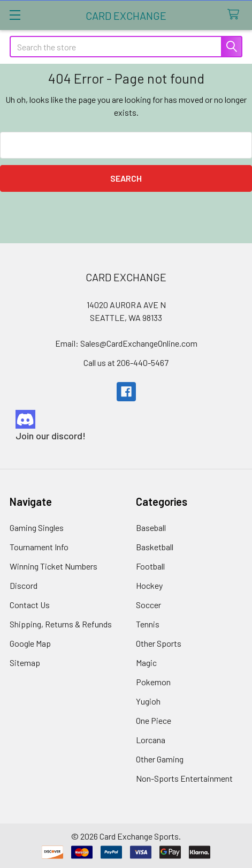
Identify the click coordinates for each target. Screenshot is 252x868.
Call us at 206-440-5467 (126, 362)
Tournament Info (39, 547)
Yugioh (148, 701)
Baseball (151, 527)
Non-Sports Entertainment (184, 778)
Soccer (148, 605)
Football (150, 566)
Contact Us (30, 605)
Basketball (155, 547)
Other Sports (159, 643)
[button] (126, 419)
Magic (146, 663)
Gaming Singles (37, 527)
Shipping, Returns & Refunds (61, 624)
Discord (24, 585)
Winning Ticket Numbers (54, 566)
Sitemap (25, 663)
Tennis (148, 624)
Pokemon (153, 682)
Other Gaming (160, 759)
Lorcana (151, 740)
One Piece (154, 720)
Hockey (149, 585)
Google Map (30, 643)
